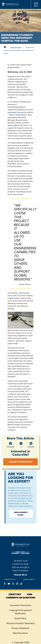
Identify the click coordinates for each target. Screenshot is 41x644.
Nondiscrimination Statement (20, 623)
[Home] (5, 47)
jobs (29, 594)
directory (15, 594)
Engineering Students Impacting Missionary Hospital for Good (19, 50)
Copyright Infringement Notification (20, 612)
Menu (36, 5)
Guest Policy (20, 618)
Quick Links (28, 579)
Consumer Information (20, 605)
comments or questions (20, 598)
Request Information (20, 462)
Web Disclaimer (20, 633)
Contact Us (9, 579)
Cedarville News (16, 47)
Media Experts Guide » (21, 514)
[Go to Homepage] (10, 5)
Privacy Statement (20, 628)
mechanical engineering (17, 112)
